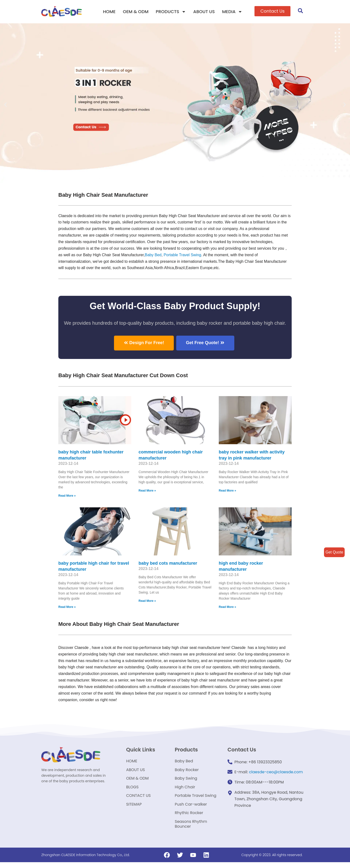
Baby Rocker (187, 771)
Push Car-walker (191, 808)
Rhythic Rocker (189, 818)
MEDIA (232, 12)
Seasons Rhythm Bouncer (191, 829)
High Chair (185, 790)
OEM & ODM (136, 12)
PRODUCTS (171, 12)
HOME (109, 12)
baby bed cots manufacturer (168, 563)
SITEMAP (134, 808)
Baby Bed (154, 255)
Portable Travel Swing (196, 799)
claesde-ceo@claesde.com (276, 773)
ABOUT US (204, 12)
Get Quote (334, 552)
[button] (272, 11)
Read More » (67, 496)
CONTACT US (138, 799)
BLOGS (132, 790)
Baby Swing (186, 781)
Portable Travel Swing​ (184, 255)
